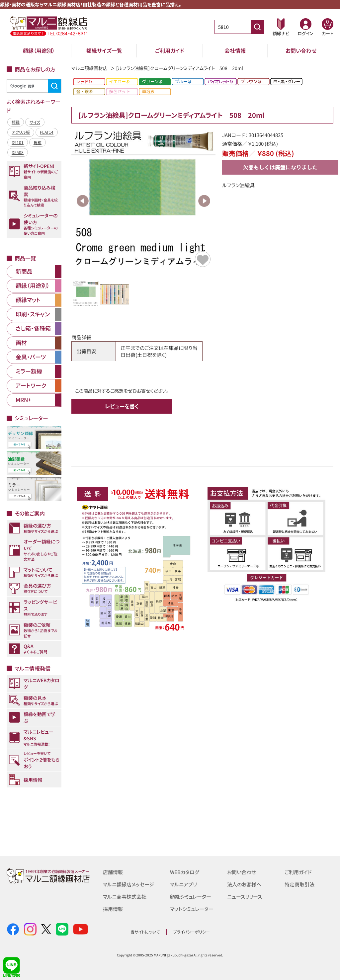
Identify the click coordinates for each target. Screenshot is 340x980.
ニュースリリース (245, 896)
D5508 (18, 152)
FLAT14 (47, 132)
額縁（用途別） (39, 50)
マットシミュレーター (192, 908)
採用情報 (113, 908)
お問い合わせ (301, 50)
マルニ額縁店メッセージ (128, 884)
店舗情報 (113, 872)
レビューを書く (122, 406)
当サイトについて (145, 932)
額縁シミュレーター (191, 896)
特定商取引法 (299, 884)
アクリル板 (21, 132)
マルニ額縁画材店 (89, 68)
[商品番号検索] (257, 27)
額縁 (16, 122)
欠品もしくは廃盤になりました (280, 167)
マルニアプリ (183, 884)
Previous (83, 201)
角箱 (38, 142)
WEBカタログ (185, 872)
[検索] (33, 86)
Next (204, 201)
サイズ (35, 122)
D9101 (18, 142)
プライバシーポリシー (192, 932)
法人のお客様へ (244, 884)
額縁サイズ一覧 (104, 50)
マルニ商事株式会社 (125, 896)
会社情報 (235, 50)
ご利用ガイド (170, 50)
